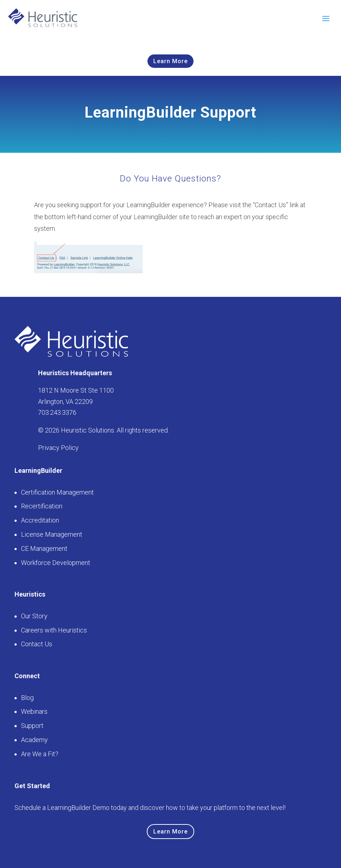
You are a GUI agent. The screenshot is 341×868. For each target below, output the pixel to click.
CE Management (44, 548)
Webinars (34, 711)
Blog (27, 698)
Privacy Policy (58, 448)
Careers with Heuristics (54, 630)
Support (32, 726)
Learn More (170, 61)
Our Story (34, 616)
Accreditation (40, 520)
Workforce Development (56, 563)
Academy (34, 740)
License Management (52, 534)
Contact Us (37, 644)
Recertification (42, 506)
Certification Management (57, 492)
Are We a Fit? (40, 754)
